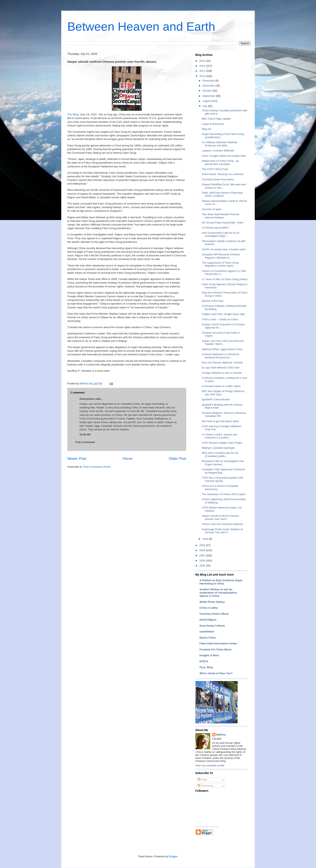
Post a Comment (85, 442)
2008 (203, 550)
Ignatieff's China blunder (216, 399)
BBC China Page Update (216, 119)
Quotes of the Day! (213, 301)
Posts (203, 780)
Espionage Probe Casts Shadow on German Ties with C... (222, 531)
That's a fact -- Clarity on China (220, 319)
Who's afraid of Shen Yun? (216, 673)
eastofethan (207, 632)
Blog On (206, 129)
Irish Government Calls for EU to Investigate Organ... (221, 234)
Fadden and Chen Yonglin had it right (223, 314)
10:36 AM (85, 435)
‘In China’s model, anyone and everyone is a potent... (219, 436)
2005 (203, 566)
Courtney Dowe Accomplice (218, 179)
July (205, 106)
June (206, 539)
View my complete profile (210, 765)
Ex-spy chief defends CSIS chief (220, 368)
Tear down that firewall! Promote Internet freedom (220, 216)
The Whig (73, 114)
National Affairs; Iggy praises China (222, 349)
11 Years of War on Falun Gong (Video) (225, 279)
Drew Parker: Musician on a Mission (223, 174)
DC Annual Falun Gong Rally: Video (222, 223)
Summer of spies (212, 209)
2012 (203, 66)
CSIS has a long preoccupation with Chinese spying (222, 479)
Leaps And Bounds (213, 124)
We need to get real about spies (220, 421)
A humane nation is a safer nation (221, 386)
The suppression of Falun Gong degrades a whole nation (220, 264)
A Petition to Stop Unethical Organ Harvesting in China (221, 582)
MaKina (221, 735)
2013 (203, 61)
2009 (203, 545)
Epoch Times (208, 638)
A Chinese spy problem (215, 228)
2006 (203, 561)
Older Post (178, 459)
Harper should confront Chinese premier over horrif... (220, 517)
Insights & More (209, 655)
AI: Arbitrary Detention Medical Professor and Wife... (219, 144)
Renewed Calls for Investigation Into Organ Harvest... (223, 463)
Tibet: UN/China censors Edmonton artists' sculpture (222, 194)
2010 (203, 76)
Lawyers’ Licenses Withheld (218, 151)
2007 (203, 556)
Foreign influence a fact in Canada (222, 373)
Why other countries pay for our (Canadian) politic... (220, 454)
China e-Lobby (209, 608)
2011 (203, 71)
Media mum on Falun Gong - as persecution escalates (220, 162)
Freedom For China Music (216, 649)
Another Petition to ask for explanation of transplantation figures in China (218, 593)
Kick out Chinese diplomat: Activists (222, 363)
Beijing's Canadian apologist (218, 448)
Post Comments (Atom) (97, 467)
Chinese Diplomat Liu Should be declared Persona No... (220, 356)
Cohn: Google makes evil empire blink (224, 156)
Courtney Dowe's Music (214, 614)
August (207, 101)
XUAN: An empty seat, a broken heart (224, 249)
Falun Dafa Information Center (218, 643)
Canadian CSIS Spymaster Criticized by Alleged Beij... (223, 471)
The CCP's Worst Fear (215, 169)
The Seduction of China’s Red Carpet (223, 494)
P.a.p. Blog (206, 667)
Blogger (173, 856)
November (209, 86)
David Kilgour (208, 620)
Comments (206, 786)
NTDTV (204, 661)
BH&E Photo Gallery (212, 602)
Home (128, 459)
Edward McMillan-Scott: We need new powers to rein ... (224, 186)
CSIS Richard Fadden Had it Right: (222, 443)
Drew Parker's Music (212, 626)
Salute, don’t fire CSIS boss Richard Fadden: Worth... (223, 343)
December (209, 81)
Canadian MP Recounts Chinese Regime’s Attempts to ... (221, 256)
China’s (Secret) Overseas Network (222, 524)
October (208, 91)
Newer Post (77, 459)
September (209, 96)
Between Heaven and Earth (141, 27)
